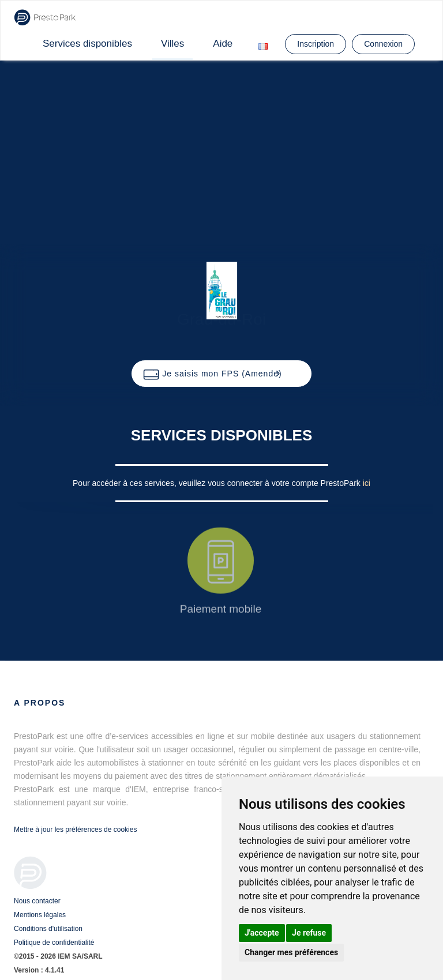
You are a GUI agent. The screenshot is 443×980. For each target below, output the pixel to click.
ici (367, 483)
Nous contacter (37, 901)
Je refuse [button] (309, 933)
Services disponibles (87, 44)
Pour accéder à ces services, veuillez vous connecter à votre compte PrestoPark (218, 483)
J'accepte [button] (262, 933)
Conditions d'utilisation (48, 929)
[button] (221, 374)
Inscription (316, 44)
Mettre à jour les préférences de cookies (75, 830)
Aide (223, 44)
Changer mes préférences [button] (291, 952)
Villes (172, 44)
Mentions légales (40, 915)
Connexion (383, 44)
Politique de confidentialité (54, 943)
